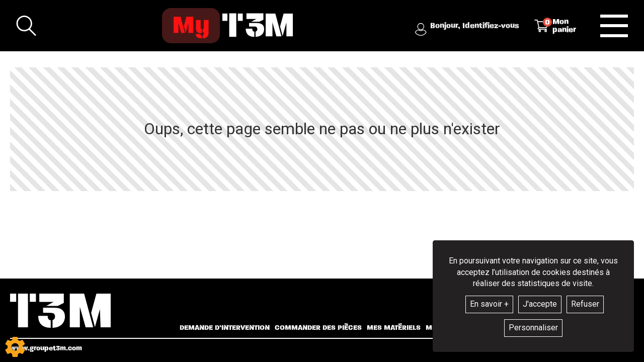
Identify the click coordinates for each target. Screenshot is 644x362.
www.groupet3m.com (46, 348)
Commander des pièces (318, 328)
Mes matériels (394, 328)
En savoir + (489, 304)
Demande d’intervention (225, 328)
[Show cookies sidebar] (15, 347)
